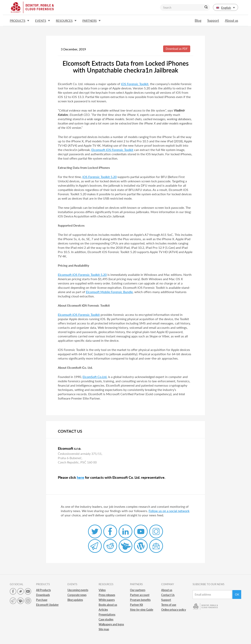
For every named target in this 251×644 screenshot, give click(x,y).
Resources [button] (66, 21)
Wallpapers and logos (111, 624)
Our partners (138, 590)
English (226, 8)
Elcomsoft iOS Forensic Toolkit (112, 150)
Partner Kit (136, 605)
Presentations (107, 614)
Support (213, 20)
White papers (107, 600)
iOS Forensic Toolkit (135, 84)
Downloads (43, 595)
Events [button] (43, 21)
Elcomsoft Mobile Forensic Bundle (109, 292)
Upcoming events (78, 590)
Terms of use (169, 605)
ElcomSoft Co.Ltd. (95, 377)
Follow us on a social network (169, 511)
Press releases (107, 595)
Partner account (140, 595)
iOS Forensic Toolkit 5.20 (100, 177)
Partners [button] (91, 21)
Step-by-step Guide (142, 610)
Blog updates (75, 600)
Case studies (106, 619)
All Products (43, 590)
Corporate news (77, 595)
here (80, 477)
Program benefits (140, 600)
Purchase (42, 600)
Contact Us (168, 595)
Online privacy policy (174, 610)
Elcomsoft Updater (47, 605)
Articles (103, 610)
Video (102, 590)
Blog (198, 20)
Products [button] (20, 21)
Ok (237, 594)
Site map (104, 629)
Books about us (108, 605)
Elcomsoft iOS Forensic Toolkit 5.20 (82, 275)
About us (231, 20)
